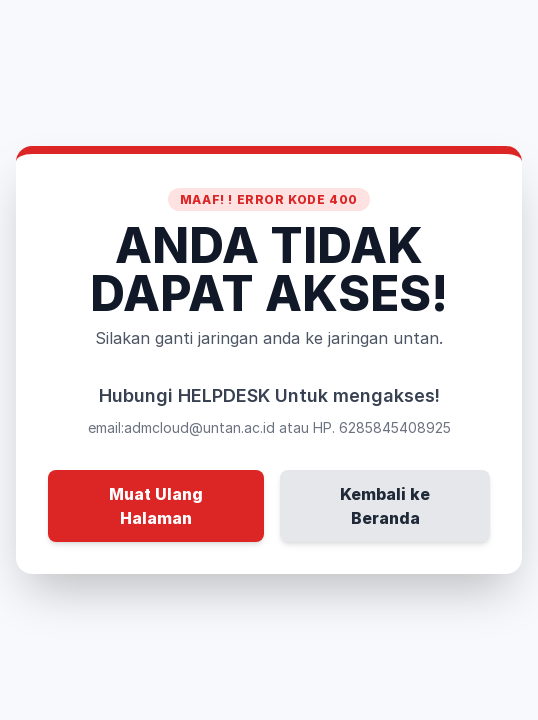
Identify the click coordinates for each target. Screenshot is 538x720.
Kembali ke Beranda (385, 506)
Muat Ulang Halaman (156, 506)
